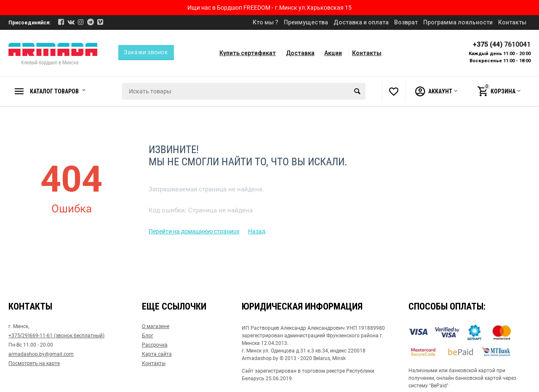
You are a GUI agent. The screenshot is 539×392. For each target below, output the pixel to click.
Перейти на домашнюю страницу (194, 231)
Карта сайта (157, 354)
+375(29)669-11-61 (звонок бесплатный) (56, 336)
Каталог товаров (56, 91)
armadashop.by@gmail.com (41, 354)
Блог (148, 336)
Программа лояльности (458, 22)
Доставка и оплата (361, 22)
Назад (257, 231)
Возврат (406, 22)
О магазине (156, 326)
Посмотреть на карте (34, 363)
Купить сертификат (248, 53)
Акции (333, 53)
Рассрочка (155, 345)
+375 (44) (502, 44)
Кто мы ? (265, 22)
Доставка (300, 53)
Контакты (512, 22)
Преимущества (306, 22)
